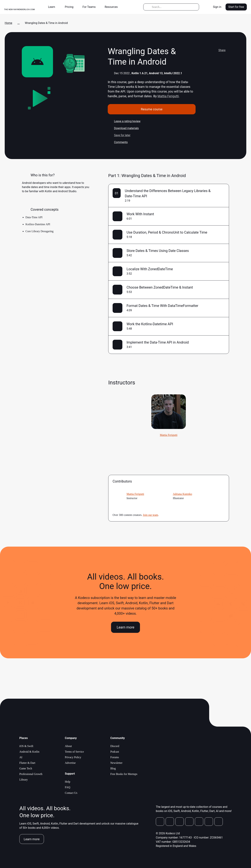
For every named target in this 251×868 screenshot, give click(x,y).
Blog (113, 768)
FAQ (68, 787)
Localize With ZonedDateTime (150, 269)
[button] (53, 7)
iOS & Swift (26, 746)
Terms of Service (74, 752)
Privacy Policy (73, 757)
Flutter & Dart (27, 763)
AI (21, 757)
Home (8, 23)
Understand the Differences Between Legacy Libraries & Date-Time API (168, 193)
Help (68, 782)
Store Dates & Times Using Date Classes (158, 251)
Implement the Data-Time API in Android (158, 342)
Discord (115, 746)
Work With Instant (140, 214)
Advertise (70, 763)
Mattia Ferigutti (168, 96)
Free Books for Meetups (124, 774)
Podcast (115, 752)
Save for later (119, 135)
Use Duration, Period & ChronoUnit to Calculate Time (167, 232)
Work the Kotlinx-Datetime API (150, 324)
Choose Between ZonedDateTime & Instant (160, 287)
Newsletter (116, 763)
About (68, 746)
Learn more (125, 627)
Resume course (152, 109)
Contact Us (71, 793)
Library (24, 780)
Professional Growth (31, 774)
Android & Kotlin (29, 752)
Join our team (151, 515)
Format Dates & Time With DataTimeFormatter (162, 306)
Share (219, 50)
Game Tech (26, 768)
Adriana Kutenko (182, 494)
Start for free (236, 7)
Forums (115, 757)
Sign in (217, 7)
